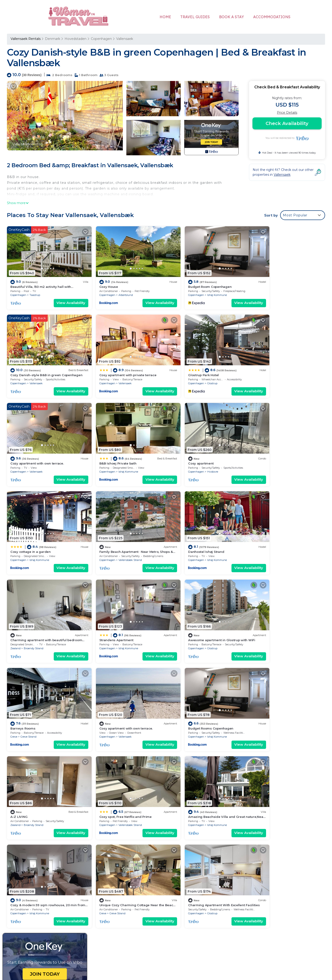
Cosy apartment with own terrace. (37, 615)
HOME (165, 17)
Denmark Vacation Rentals (35, 874)
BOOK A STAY (231, 17)
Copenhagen (101, 39)
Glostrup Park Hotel (106, 365)
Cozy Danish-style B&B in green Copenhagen (209, 882)
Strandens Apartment (108, 532)
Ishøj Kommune (200, 290)
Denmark (53, 39)
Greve (256, 540)
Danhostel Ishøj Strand (270, 448)
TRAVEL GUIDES (195, 17)
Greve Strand (270, 540)
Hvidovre (35, 457)
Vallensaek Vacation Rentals (36, 860)
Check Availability (287, 123)
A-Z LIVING (180, 615)
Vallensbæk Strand (202, 457)
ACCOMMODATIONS (272, 17)
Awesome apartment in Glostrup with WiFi (205, 532)
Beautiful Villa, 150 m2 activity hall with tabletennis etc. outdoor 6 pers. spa (232, 860)
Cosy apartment (23, 448)
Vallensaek (125, 39)
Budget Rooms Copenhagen (114, 615)
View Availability (63, 298)
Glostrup (115, 373)
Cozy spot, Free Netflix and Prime (278, 615)
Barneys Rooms (265, 532)
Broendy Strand (34, 540)
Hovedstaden (76, 39)
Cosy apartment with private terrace (39, 365)
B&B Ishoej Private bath (271, 365)
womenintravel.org (129, 944)
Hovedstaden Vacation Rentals (38, 867)
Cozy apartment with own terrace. (198, 365)
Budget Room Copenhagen (193, 282)
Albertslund (117, 290)
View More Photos (27, 144)
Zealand (15, 540)
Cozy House (100, 282)
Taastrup (35, 290)
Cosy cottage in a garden (111, 448)
